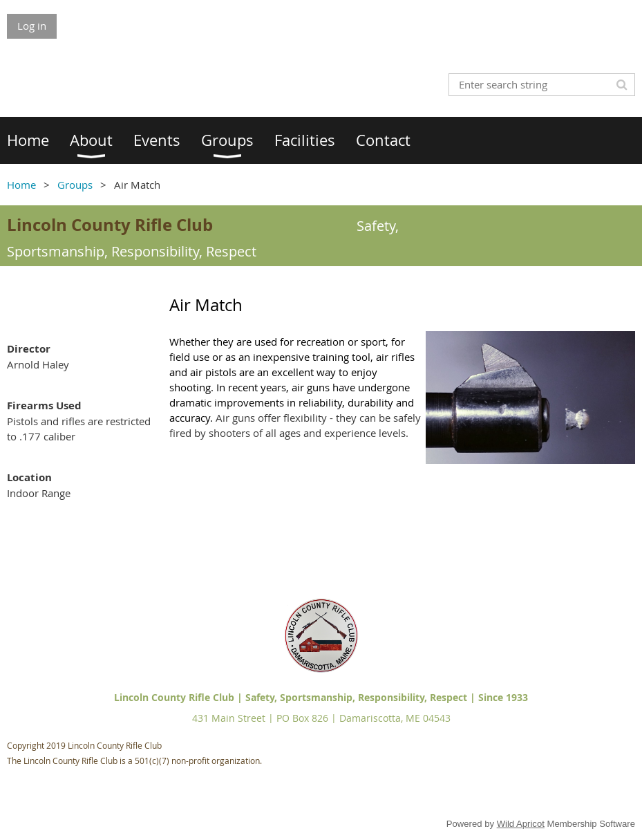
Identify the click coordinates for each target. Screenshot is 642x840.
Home (21, 185)
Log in (32, 26)
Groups (75, 185)
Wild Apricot (521, 824)
